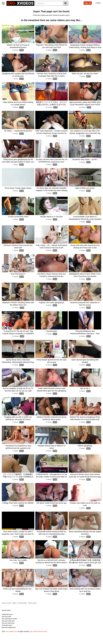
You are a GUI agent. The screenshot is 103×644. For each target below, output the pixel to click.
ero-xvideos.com (12, 639)
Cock (64, 9)
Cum (4, 12)
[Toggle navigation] (4, 3)
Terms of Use (32, 611)
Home (5, 9)
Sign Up (88, 3)
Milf (25, 12)
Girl (30, 12)
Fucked (77, 9)
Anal (36, 9)
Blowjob (36, 12)
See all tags (56, 12)
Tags (23, 9)
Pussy (57, 9)
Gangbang (12, 12)
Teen (70, 9)
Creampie (45, 12)
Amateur (85, 9)
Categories (14, 9)
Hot (20, 12)
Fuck (92, 9)
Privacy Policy (22, 611)
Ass (41, 9)
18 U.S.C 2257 (7, 611)
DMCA (15, 611)
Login (98, 3)
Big (46, 9)
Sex (51, 9)
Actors (29, 9)
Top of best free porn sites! (38, 639)
